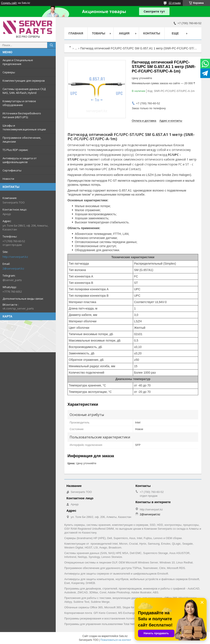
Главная (76, 33)
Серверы (9, 72)
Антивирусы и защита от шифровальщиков (20, 160)
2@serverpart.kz (13, 268)
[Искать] (51, 45)
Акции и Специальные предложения (18, 62)
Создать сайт (9, 3)
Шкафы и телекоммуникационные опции (24, 127)
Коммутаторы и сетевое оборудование (19, 103)
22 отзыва (175, 3)
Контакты (152, 33)
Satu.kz (123, 636)
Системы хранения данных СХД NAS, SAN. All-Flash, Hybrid (24, 91)
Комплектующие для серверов (24, 81)
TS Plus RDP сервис (15, 150)
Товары (99, 33)
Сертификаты (12, 170)
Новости (8, 179)
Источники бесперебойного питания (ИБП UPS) (22, 115)
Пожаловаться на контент (116, 640)
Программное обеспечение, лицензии (22, 140)
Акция (124, 33)
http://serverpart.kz (15, 257)
